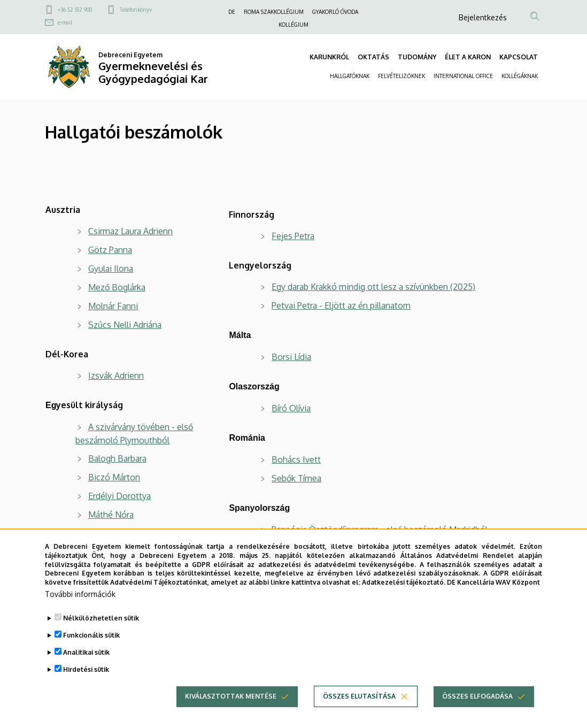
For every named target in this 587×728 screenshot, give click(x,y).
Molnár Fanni (113, 306)
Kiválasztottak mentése (231, 705)
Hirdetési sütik (86, 679)
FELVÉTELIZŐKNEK (401, 76)
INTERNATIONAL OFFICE (463, 76)
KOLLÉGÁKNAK (520, 76)
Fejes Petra (293, 236)
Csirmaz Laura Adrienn (130, 231)
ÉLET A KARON (468, 57)
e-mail (65, 22)
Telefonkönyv (136, 10)
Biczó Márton (114, 477)
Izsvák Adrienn (116, 376)
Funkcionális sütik (91, 644)
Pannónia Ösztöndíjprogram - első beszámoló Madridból (380, 530)
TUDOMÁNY (417, 57)
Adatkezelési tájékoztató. (404, 591)
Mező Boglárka (117, 287)
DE (232, 12)
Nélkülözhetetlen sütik (101, 627)
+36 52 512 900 (75, 10)
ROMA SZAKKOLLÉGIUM (274, 12)
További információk (80, 603)
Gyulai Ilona (111, 269)
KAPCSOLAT (519, 57)
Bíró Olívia (291, 408)
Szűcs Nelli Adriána (125, 325)
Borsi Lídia (291, 357)
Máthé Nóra (111, 515)
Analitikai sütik (86, 661)
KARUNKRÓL (329, 57)
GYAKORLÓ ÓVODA (335, 12)
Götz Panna (110, 250)
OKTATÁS (373, 57)
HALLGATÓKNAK (350, 76)
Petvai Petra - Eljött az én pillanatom (341, 305)
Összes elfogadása (477, 705)
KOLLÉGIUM (293, 25)
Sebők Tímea (296, 478)
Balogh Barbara (117, 458)
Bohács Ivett (296, 459)
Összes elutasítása (359, 705)
